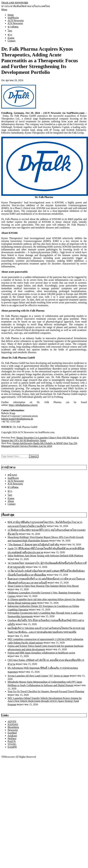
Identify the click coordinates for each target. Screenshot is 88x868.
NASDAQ (13, 724)
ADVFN (12, 722)
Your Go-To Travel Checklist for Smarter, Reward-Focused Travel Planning (46, 691)
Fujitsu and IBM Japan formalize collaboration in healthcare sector (41, 653)
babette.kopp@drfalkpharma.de (17, 419)
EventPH (12, 747)
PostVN (12, 741)
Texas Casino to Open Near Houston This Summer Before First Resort (43, 586)
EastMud (12, 733)
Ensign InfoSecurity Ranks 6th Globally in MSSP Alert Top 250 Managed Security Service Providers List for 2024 (39, 445)
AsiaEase (12, 736)
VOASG (12, 744)
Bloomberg (13, 727)
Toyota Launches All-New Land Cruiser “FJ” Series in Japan (38, 676)
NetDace (12, 738)
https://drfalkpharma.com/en (23, 405)
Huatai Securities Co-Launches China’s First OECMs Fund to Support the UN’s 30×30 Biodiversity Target (40, 439)
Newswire (13, 730)
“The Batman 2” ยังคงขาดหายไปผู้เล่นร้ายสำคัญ (33, 545)
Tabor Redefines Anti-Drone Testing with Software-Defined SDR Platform (45, 556)
